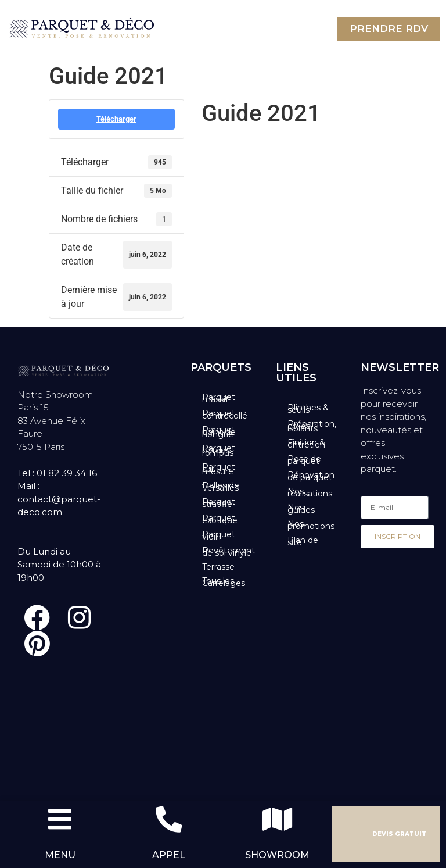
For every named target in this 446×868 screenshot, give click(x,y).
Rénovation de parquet (311, 476)
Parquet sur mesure (219, 469)
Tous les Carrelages (224, 582)
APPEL (169, 855)
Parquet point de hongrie (219, 432)
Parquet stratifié (219, 503)
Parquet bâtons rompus (219, 451)
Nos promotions (311, 525)
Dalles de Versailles (221, 487)
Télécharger (116, 119)
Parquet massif (219, 398)
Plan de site (303, 541)
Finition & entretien (306, 444)
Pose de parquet (304, 460)
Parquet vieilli (219, 535)
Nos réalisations (310, 492)
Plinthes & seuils (308, 409)
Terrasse (218, 567)
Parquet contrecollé (225, 415)
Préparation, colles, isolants (312, 426)
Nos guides (301, 509)
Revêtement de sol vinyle (229, 552)
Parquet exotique (220, 519)
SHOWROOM (277, 855)
